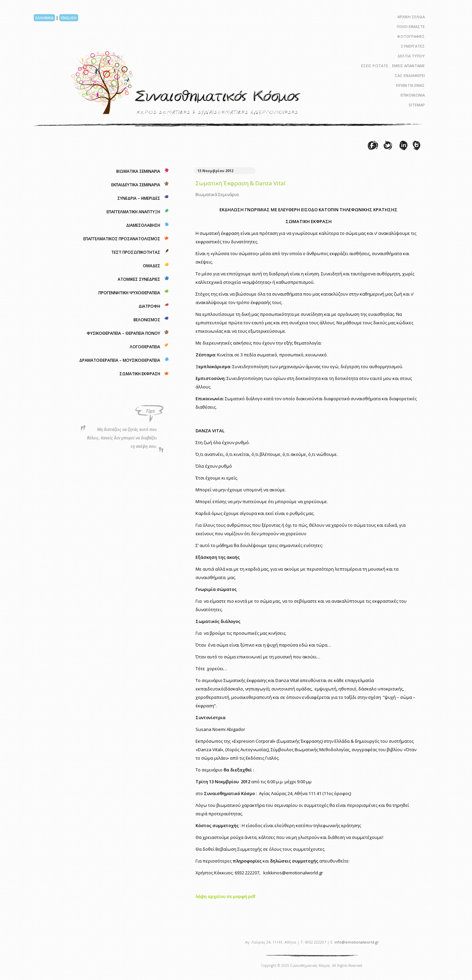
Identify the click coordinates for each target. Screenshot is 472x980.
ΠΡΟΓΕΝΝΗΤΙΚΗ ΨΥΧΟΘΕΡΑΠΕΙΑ (129, 293)
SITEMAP (417, 105)
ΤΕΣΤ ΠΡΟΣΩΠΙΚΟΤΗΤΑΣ (136, 252)
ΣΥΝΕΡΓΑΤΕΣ (413, 46)
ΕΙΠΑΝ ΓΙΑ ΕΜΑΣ (410, 85)
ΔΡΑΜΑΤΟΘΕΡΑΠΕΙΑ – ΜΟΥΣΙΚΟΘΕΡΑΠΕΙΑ (120, 360)
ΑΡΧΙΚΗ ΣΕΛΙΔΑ (411, 17)
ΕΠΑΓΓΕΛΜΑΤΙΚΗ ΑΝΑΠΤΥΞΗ (133, 212)
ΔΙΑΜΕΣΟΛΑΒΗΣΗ (143, 225)
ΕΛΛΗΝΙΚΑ (44, 18)
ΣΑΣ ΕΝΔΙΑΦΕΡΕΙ (410, 75)
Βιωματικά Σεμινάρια (217, 194)
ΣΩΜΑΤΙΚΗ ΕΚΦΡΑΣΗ (140, 374)
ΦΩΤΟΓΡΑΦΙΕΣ (411, 36)
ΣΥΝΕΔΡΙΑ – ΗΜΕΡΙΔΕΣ (139, 198)
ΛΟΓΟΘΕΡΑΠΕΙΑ (145, 347)
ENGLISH (69, 18)
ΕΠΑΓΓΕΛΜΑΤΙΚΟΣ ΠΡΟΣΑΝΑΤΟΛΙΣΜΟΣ (122, 239)
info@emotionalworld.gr (357, 942)
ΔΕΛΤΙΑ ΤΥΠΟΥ (411, 56)
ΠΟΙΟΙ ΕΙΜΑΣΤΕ (411, 26)
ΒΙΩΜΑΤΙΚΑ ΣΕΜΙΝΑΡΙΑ (138, 171)
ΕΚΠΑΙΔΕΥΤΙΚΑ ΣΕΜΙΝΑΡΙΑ (136, 185)
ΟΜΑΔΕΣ (152, 266)
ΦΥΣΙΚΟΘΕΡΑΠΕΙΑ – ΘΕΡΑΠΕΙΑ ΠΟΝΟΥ (123, 333)
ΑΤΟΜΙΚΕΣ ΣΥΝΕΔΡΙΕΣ (139, 279)
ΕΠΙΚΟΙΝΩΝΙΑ (413, 95)
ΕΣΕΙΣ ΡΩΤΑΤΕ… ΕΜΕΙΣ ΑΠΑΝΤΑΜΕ (393, 66)
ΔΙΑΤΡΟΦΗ (149, 306)
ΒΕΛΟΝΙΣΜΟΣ (147, 320)
